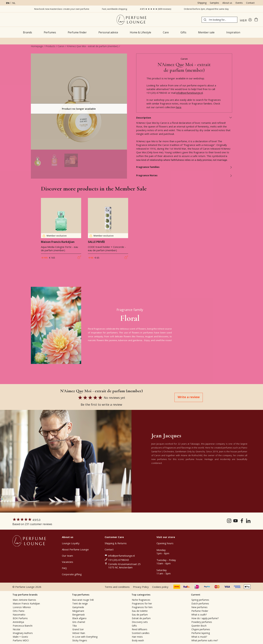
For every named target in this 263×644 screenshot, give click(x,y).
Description (184, 118)
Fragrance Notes (184, 175)
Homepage (37, 46)
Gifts (134, 626)
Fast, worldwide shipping (114, 9)
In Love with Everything (85, 637)
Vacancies (68, 562)
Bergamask (78, 615)
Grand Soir (78, 629)
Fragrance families (184, 167)
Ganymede (78, 607)
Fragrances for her (142, 603)
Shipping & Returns (116, 543)
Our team (67, 556)
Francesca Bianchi (23, 626)
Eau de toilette (140, 611)
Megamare (78, 611)
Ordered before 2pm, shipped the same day (206, 9)
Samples (214, 3)
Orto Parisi (19, 611)
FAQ (64, 568)
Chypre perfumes (201, 629)
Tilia (74, 626)
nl (14, 3)
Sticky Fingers (80, 640)
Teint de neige (80, 603)
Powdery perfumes (202, 622)
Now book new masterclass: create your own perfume (62, 9)
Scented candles (141, 633)
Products (50, 46)
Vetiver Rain (79, 633)
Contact (250, 3)
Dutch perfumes (200, 603)
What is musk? (199, 637)
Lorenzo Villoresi (22, 607)
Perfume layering (201, 633)
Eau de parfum (140, 615)
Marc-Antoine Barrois (24, 600)
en (8, 3)
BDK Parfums (20, 618)
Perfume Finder (200, 611)
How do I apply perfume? (205, 618)
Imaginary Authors (23, 633)
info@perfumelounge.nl (190, 93)
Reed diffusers (140, 629)
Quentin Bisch (199, 626)
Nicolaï (17, 629)
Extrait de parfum (141, 618)
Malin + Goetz (20, 637)
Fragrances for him (142, 607)
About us (227, 3)
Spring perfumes (200, 600)
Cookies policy (160, 587)
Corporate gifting (72, 574)
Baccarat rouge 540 (83, 600)
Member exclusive (55, 236)
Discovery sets (140, 622)
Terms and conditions (117, 587)
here (179, 107)
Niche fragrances (141, 600)
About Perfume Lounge (75, 549)
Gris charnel (79, 622)
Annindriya (18, 622)
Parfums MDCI (21, 640)
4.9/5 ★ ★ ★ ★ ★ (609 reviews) (155, 9)
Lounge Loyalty (71, 543)
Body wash (138, 640)
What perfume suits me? (205, 640)
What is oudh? (199, 615)
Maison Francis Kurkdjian (26, 603)
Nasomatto (19, 615)
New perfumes (199, 607)
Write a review (189, 397)
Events (239, 3)
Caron (61, 46)
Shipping (202, 3)
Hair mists (137, 637)
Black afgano (79, 618)
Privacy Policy (141, 587)
